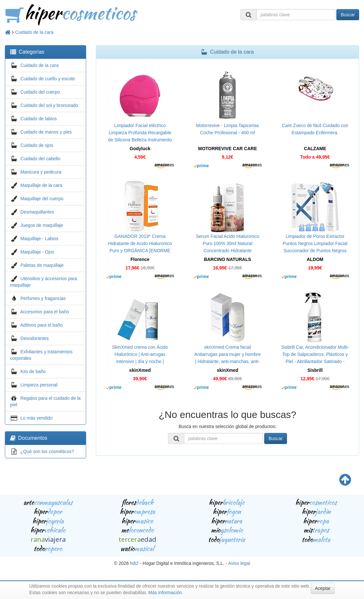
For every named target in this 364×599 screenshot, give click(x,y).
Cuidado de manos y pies (46, 132)
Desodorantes (35, 338)
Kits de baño (33, 371)
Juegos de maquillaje (42, 225)
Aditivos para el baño (41, 325)
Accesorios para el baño (45, 312)
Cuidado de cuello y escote (48, 79)
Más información (165, 592)
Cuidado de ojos (37, 145)
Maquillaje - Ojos (37, 252)
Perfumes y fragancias (43, 298)
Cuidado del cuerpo (40, 92)
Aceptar (323, 588)
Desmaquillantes (37, 212)
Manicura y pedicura (41, 172)
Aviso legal (239, 563)
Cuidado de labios (39, 119)
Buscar (348, 15)
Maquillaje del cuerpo (42, 199)
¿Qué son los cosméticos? (47, 451)
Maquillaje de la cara (41, 185)
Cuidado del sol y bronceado (49, 105)
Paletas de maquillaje (42, 265)
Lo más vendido (37, 418)
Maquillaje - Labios (39, 239)
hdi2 (134, 563)
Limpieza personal (39, 385)
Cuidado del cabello (40, 159)
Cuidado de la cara (34, 32)
